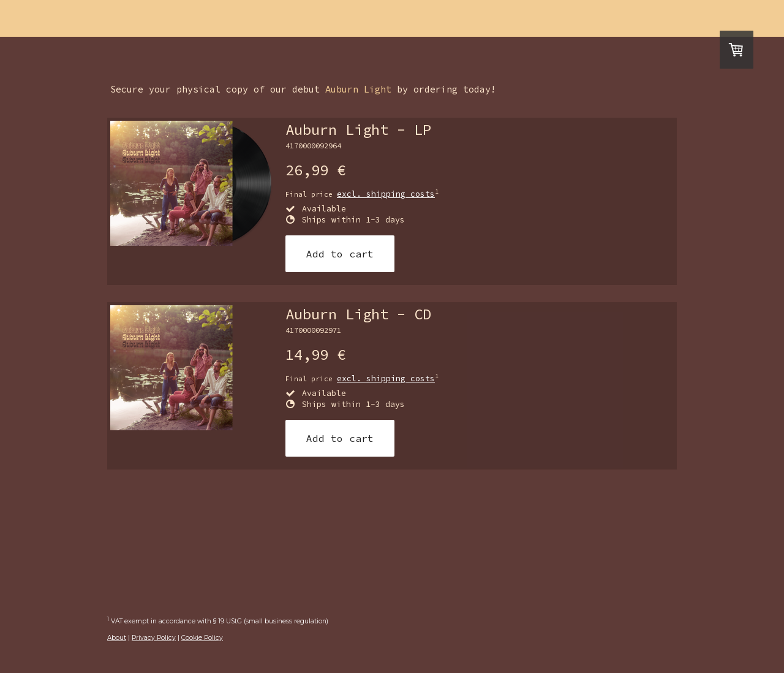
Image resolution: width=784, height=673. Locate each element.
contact (464, 19)
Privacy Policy (154, 638)
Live (267, 19)
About (117, 638)
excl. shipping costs (386, 194)
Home (207, 19)
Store (537, 19)
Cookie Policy (202, 638)
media (390, 19)
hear (327, 19)
